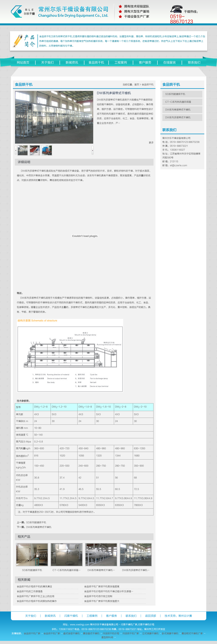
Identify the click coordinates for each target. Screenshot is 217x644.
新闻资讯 (72, 63)
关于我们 (47, 63)
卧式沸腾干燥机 (170, 633)
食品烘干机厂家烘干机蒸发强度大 (102, 601)
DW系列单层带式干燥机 (39, 527)
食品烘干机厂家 (32, 633)
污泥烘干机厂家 (131, 633)
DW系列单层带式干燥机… (101, 570)
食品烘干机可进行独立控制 (98, 596)
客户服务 (145, 63)
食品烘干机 (96, 63)
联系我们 (194, 63)
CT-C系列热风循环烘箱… (67, 570)
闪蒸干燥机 (71, 616)
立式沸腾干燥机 (150, 633)
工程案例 (121, 63)
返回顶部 (151, 616)
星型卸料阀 (107, 637)
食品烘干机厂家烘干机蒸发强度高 (102, 587)
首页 (137, 85)
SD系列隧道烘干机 (36, 522)
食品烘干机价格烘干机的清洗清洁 (34, 587)
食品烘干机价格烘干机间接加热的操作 (37, 601)
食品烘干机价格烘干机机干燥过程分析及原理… (109, 591)
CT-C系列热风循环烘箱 (178, 102)
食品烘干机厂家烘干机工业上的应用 (36, 596)
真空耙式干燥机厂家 (192, 633)
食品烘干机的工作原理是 (30, 591)
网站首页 (23, 63)
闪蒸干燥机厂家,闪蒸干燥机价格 (138, 625)
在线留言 (170, 63)
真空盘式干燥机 (91, 633)
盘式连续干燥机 (71, 633)
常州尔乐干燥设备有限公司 (104, 625)
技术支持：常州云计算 (178, 616)
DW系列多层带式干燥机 (178, 117)
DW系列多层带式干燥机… (136, 570)
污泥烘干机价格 (111, 633)
